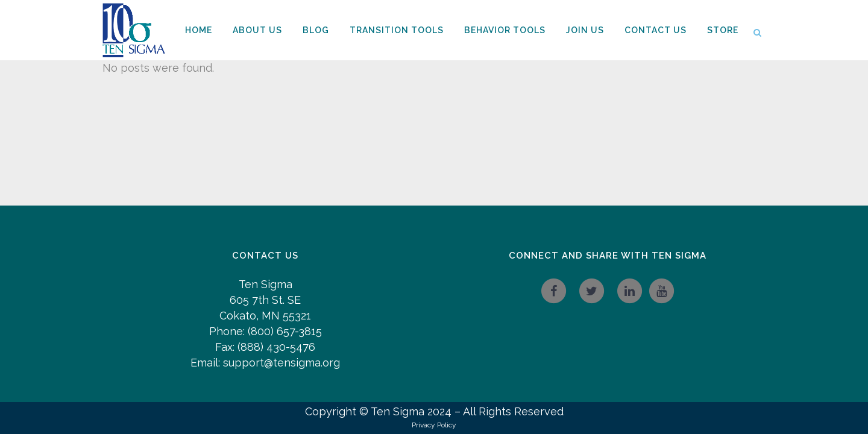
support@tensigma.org (281, 363)
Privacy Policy (434, 425)
